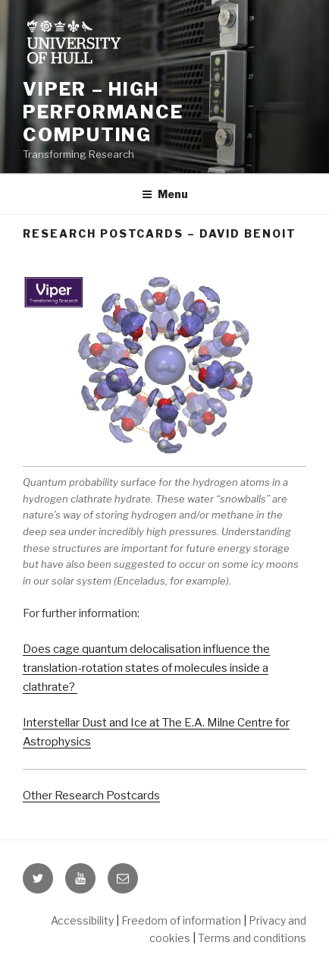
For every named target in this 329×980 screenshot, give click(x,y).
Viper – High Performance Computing (103, 112)
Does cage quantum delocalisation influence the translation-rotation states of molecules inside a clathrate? (146, 668)
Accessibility (82, 920)
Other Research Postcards (91, 796)
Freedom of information (181, 920)
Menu (165, 194)
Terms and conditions (252, 938)
